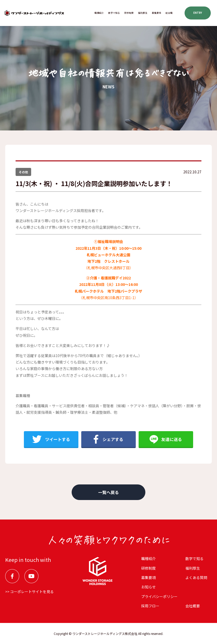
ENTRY (198, 13)
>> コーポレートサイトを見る (29, 592)
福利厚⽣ (143, 13)
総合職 (169, 13)
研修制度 (129, 13)
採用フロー (150, 606)
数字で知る (114, 13)
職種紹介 (99, 13)
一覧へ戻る (108, 492)
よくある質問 (196, 577)
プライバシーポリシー (159, 596)
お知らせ (148, 587)
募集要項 (157, 13)
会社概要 (193, 606)
